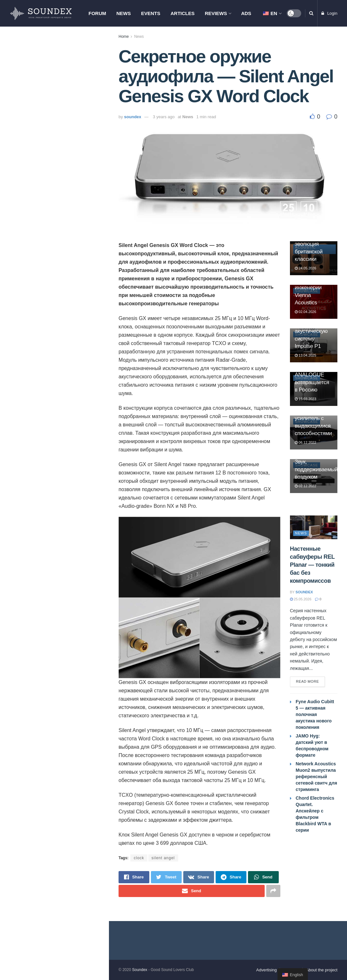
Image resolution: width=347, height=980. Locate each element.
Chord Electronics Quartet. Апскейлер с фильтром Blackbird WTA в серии (67, 85)
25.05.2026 (301, 599)
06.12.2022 (306, 442)
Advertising (267, 970)
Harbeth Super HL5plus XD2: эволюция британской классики (312, 244)
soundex (132, 117)
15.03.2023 (306, 399)
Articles (182, 13)
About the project (322, 970)
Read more (308, 681)
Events (151, 13)
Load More (54, 504)
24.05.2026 (306, 268)
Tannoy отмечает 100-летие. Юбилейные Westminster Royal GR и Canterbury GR (66, 226)
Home (124, 37)
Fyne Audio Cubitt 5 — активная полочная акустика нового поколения (66, 334)
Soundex (140, 970)
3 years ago (164, 117)
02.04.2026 (306, 312)
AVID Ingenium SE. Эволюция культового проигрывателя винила (64, 155)
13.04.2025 (306, 355)
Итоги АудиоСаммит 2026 (60, 466)
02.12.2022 (306, 486)
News (124, 13)
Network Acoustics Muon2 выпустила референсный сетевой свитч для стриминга (64, 298)
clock (139, 858)
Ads (246, 13)
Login (329, 13)
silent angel (163, 858)
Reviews (216, 13)
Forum (97, 13)
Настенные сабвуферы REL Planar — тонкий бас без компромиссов (63, 262)
